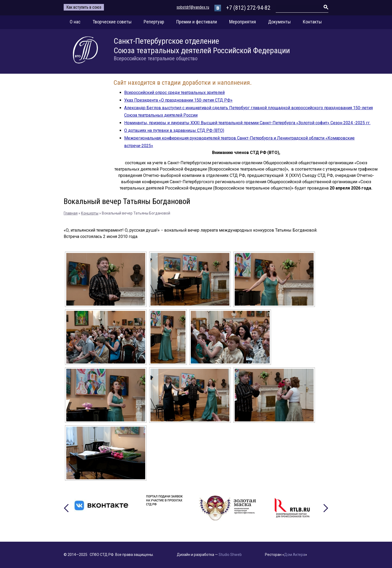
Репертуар (154, 22)
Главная (71, 213)
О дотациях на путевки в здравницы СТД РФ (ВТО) (174, 130)
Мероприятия (243, 22)
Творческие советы (112, 22)
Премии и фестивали (197, 22)
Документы (279, 22)
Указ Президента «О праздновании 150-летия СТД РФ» (178, 100)
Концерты (90, 213)
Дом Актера (295, 555)
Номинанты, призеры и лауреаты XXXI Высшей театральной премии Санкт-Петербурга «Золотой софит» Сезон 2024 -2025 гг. (247, 123)
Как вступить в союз (84, 7)
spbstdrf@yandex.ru (193, 7)
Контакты (312, 22)
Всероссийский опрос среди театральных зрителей (174, 93)
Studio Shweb (230, 555)
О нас (75, 22)
